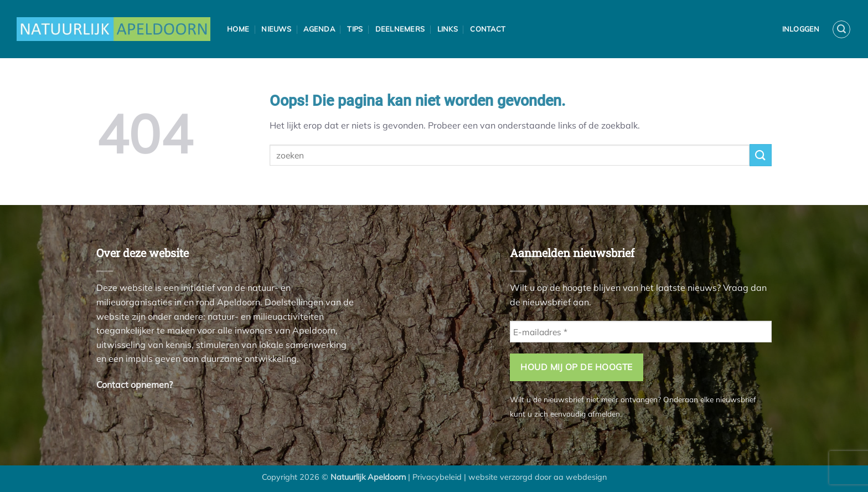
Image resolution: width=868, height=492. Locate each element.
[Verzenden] (761, 155)
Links (448, 29)
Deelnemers (400, 29)
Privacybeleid (437, 477)
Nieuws (276, 29)
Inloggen (801, 29)
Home (238, 29)
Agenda (319, 29)
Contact (488, 29)
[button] (841, 29)
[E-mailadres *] (641, 332)
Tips (355, 29)
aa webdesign (580, 477)
